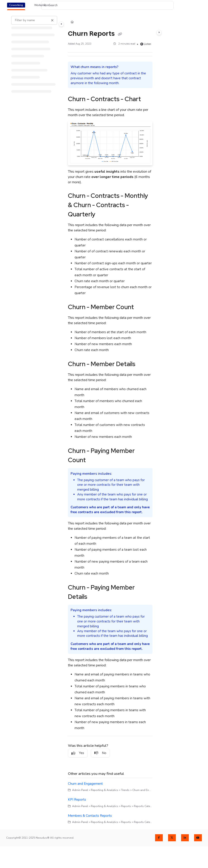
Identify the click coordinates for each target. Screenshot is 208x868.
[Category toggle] (61, 24)
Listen (146, 44)
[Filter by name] (34, 20)
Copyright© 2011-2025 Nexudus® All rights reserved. (40, 838)
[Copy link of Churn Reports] (120, 34)
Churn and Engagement (85, 784)
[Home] (72, 22)
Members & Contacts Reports (90, 816)
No (100, 753)
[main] (110, 420)
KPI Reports (77, 800)
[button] (107, 5)
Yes (78, 753)
